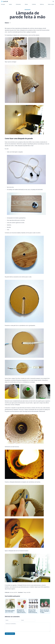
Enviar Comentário (10, 634)
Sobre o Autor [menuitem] (51, 4)
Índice (8, 23)
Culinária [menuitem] (34, 4)
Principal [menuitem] (3, 4)
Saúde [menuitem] (10, 4)
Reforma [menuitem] (42, 4)
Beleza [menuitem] (26, 4)
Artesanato (28, 10)
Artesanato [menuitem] (18, 4)
